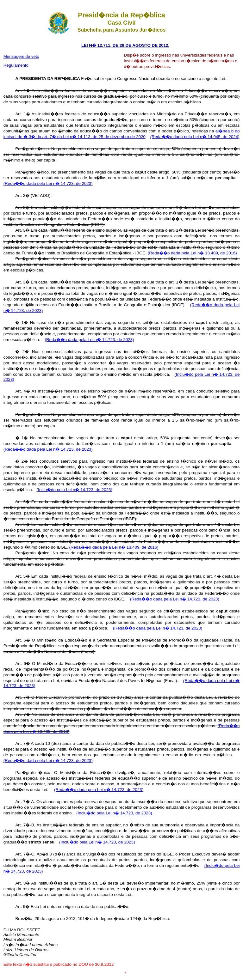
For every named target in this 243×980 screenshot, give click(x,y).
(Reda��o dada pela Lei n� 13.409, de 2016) (192, 253)
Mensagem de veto (21, 56)
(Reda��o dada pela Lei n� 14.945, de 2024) (195, 137)
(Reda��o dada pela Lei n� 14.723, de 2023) (48, 183)
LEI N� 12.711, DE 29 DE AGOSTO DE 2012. (125, 45)
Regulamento (16, 65)
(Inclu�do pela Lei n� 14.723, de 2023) (75, 490)
